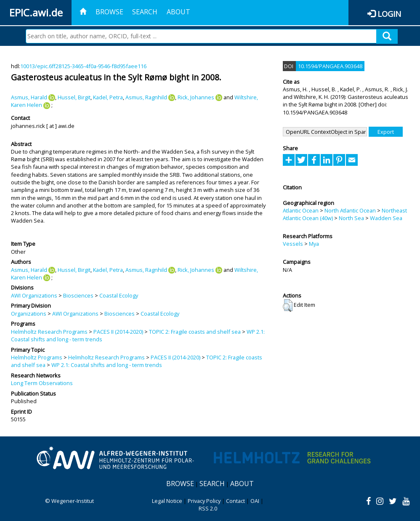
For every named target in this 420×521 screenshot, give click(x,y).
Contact (235, 501)
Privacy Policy (204, 501)
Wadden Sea (386, 218)
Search (145, 12)
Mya (314, 244)
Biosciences (78, 295)
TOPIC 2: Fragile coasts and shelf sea (195, 332)
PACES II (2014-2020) (118, 332)
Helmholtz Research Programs (49, 332)
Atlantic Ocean (301, 210)
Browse (109, 12)
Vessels (293, 244)
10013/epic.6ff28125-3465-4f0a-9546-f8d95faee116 (83, 66)
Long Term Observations (42, 383)
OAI (255, 501)
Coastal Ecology (119, 295)
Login (389, 14)
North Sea (351, 218)
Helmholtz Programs (37, 357)
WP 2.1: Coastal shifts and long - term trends (107, 365)
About (178, 12)
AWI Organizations (34, 295)
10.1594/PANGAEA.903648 (330, 66)
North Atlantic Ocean (350, 210)
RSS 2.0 (208, 508)
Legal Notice (167, 501)
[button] (288, 306)
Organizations (29, 314)
